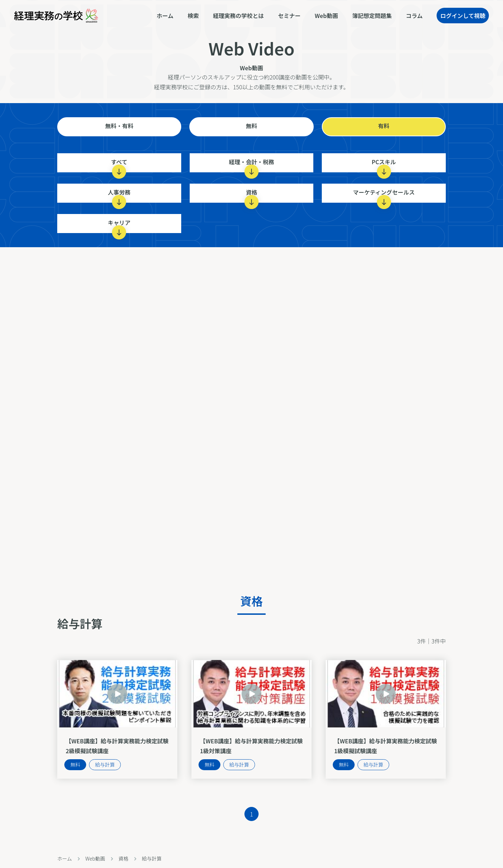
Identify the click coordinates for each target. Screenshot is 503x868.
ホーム (165, 16)
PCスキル (384, 165)
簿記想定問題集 (372, 16)
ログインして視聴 (463, 16)
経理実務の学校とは (238, 16)
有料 (384, 126)
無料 (251, 126)
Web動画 (326, 16)
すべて (119, 165)
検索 (193, 16)
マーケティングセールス (384, 195)
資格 (251, 195)
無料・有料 (119, 126)
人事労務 (119, 195)
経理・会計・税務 (251, 165)
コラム (414, 16)
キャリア (119, 226)
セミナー (289, 16)
